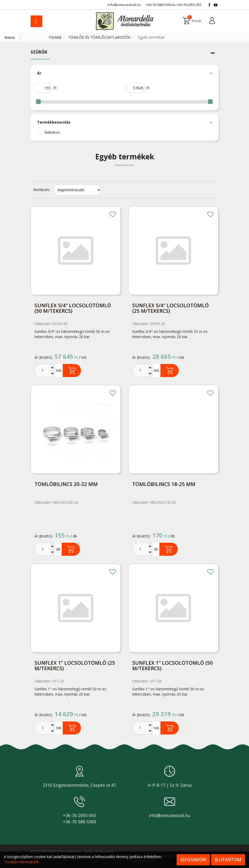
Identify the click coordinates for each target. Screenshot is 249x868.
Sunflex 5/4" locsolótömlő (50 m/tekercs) (73, 309)
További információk (21, 862)
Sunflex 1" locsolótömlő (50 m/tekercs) (172, 666)
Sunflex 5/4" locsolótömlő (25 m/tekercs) (170, 309)
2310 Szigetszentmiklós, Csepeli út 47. (80, 785)
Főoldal (56, 37)
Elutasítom (228, 860)
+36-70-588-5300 (158, 5)
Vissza (10, 37)
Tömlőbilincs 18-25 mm (164, 485)
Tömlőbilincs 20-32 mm (66, 485)
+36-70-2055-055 (189, 5)
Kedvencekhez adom (113, 215)
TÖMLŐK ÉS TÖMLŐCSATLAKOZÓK (100, 37)
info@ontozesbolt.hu (170, 815)
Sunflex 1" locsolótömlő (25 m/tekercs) (75, 666)
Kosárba (72, 371)
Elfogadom (193, 860)
